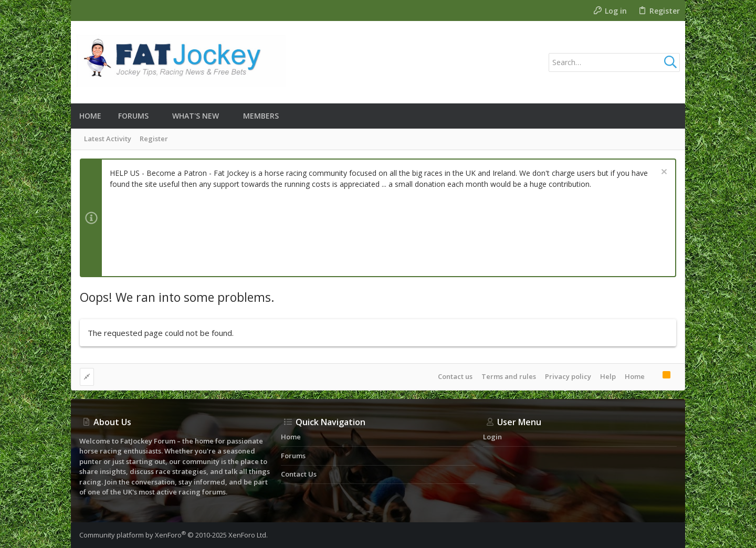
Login (492, 437)
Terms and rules (509, 376)
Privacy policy (568, 376)
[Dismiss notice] (663, 173)
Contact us (455, 376)
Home (635, 376)
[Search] (614, 62)
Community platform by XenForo (174, 535)
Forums (293, 456)
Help (608, 376)
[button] (157, 116)
